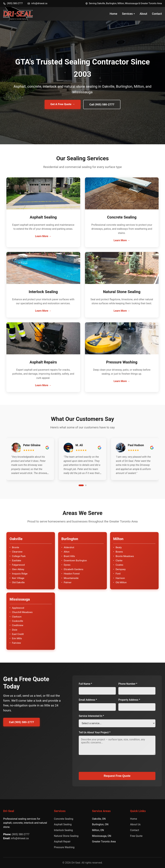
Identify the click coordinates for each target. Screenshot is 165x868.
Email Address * (88, 700)
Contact (157, 14)
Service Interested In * (91, 716)
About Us (135, 825)
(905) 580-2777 (13, 3)
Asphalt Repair (62, 842)
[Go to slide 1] (81, 486)
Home (113, 14)
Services (128, 14)
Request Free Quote (117, 776)
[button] (30, 465)
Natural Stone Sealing (66, 836)
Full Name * (85, 684)
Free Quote (136, 836)
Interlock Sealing (63, 830)
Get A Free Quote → (62, 104)
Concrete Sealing (64, 819)
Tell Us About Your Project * (95, 732)
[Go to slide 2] (86, 486)
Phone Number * (128, 684)
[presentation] (103, 766)
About (143, 14)
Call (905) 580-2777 (103, 104)
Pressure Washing (64, 847)
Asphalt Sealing (63, 825)
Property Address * (129, 700)
